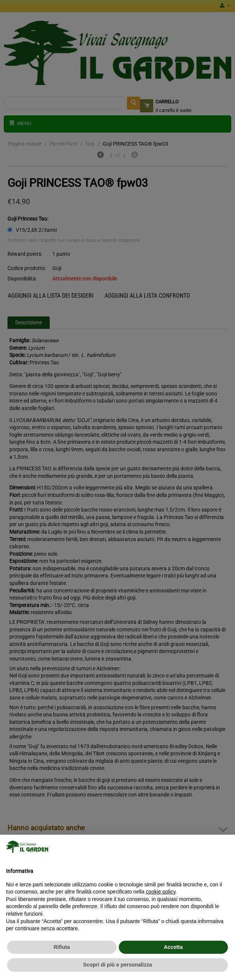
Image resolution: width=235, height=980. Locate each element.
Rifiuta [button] (62, 947)
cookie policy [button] (160, 892)
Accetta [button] (173, 947)
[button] (225, 847)
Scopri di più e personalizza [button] (117, 965)
